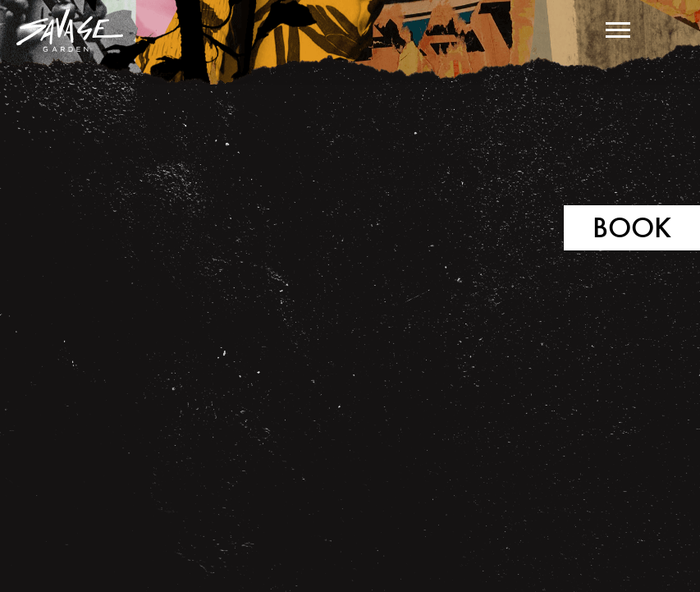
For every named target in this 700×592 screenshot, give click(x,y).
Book (632, 227)
